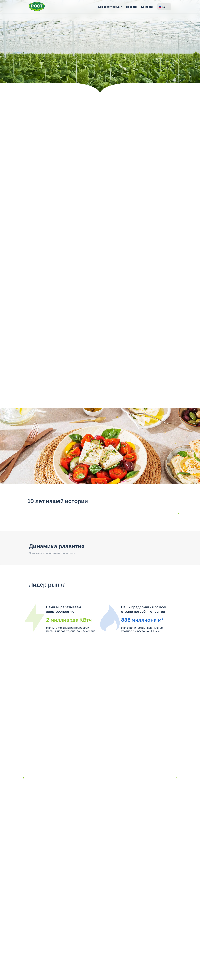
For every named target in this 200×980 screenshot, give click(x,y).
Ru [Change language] (164, 7)
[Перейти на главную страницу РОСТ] (37, 7)
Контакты (147, 7)
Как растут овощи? (110, 7)
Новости (131, 7)
